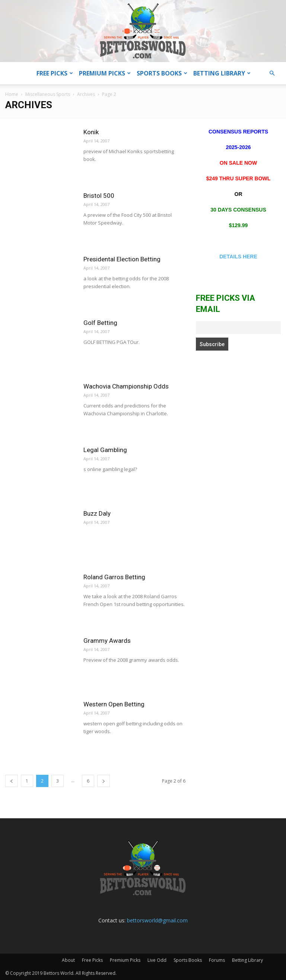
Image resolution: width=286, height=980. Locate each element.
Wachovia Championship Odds (126, 386)
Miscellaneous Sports (48, 94)
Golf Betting (100, 323)
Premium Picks (105, 73)
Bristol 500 (99, 196)
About (68, 960)
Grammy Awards (107, 641)
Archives (86, 94)
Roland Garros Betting (114, 577)
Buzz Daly (97, 513)
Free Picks (55, 73)
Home (12, 94)
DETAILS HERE (238, 257)
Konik (91, 132)
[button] (272, 73)
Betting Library (222, 73)
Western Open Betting (114, 704)
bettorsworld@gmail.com (157, 920)
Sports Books (162, 73)
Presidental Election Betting (122, 259)
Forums (217, 960)
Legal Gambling (105, 450)
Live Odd (157, 960)
